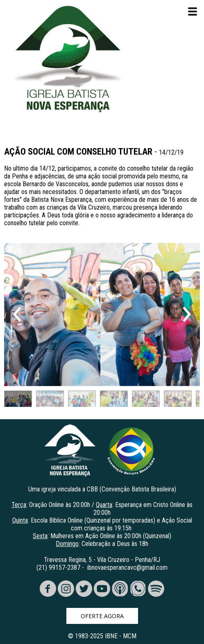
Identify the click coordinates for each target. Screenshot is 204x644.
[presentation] (17, 315)
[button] (18, 401)
